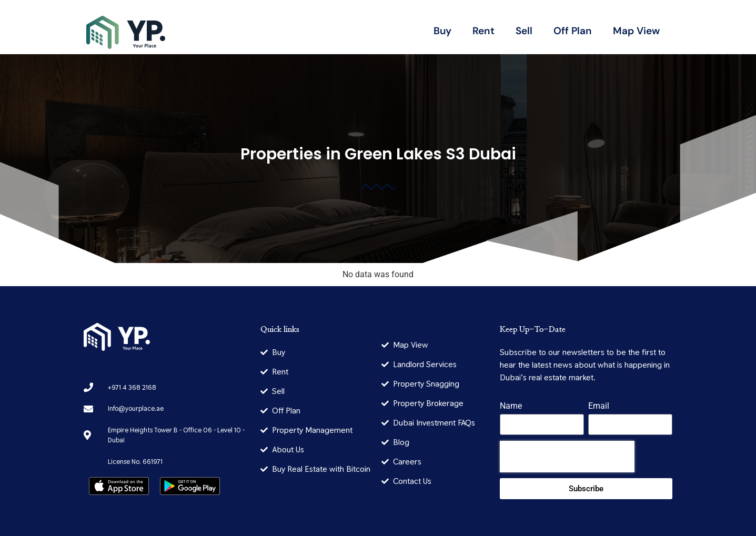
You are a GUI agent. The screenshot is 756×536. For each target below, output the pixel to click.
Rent (483, 31)
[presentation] (567, 457)
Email (599, 406)
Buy (442, 31)
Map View (636, 31)
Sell (524, 31)
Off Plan (573, 31)
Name (511, 406)
